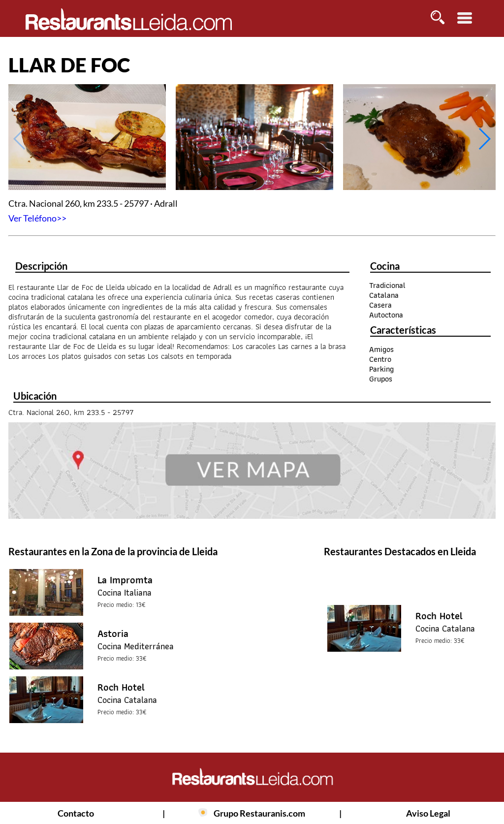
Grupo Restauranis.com (259, 813)
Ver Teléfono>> (37, 218)
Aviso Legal (428, 813)
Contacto (76, 813)
